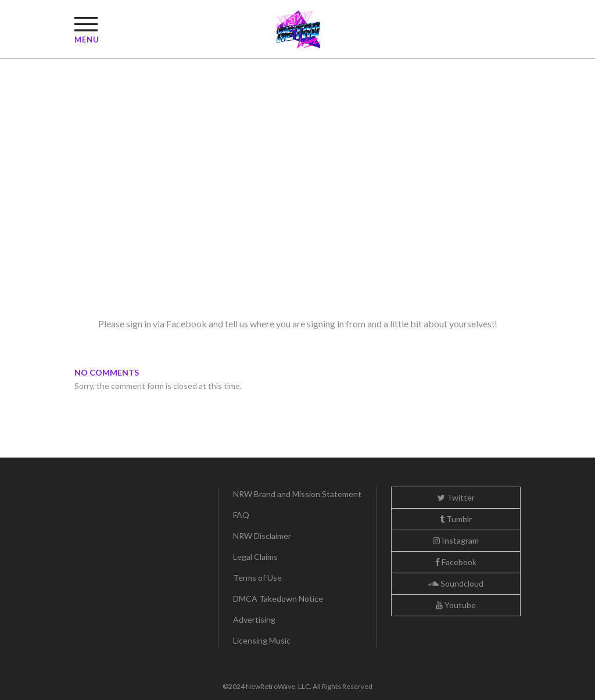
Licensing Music (262, 640)
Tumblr (456, 519)
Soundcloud (456, 583)
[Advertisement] (297, 220)
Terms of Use (257, 578)
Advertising (254, 619)
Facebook (456, 562)
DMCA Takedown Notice (278, 599)
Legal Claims (255, 557)
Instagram (456, 540)
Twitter (456, 497)
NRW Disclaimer (262, 536)
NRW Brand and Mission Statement (297, 494)
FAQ (241, 515)
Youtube (456, 605)
